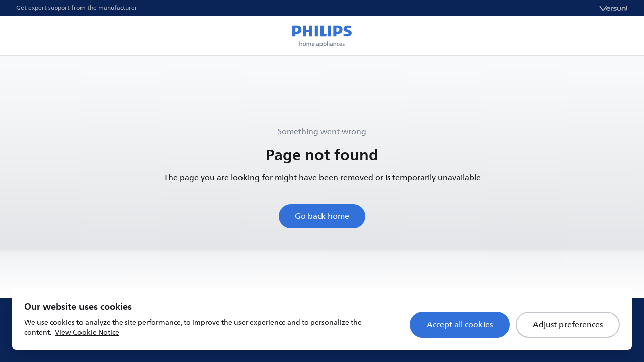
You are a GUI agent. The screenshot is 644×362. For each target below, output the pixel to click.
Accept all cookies (460, 325)
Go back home (322, 216)
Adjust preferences (568, 325)
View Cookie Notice (87, 333)
